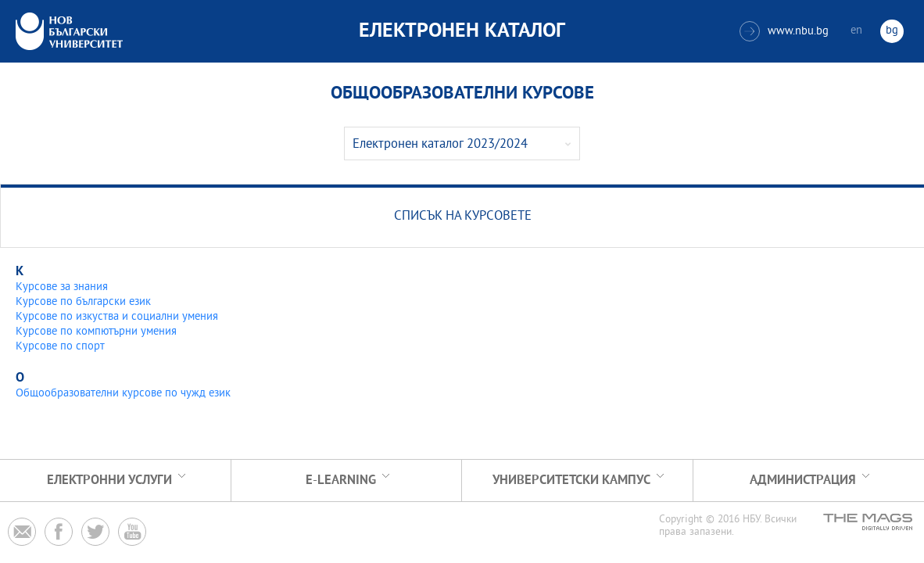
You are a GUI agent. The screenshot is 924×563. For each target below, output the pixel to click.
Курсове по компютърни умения (96, 332)
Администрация (803, 481)
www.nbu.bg (784, 31)
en (856, 31)
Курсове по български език (83, 302)
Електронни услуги (109, 481)
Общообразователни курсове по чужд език (123, 394)
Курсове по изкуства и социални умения (117, 317)
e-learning (341, 481)
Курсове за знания (62, 287)
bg (892, 31)
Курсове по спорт (60, 347)
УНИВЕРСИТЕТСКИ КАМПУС (571, 481)
